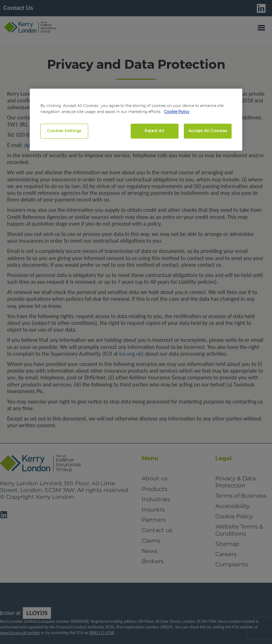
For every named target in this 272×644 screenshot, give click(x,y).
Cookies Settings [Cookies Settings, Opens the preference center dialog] (64, 131)
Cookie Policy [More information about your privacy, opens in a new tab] (177, 112)
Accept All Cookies (208, 131)
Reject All (154, 131)
